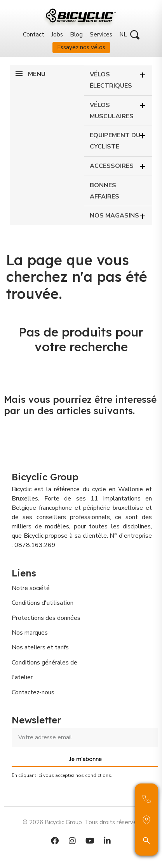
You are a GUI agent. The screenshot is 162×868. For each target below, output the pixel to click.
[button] (135, 35)
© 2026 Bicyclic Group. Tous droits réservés (81, 822)
